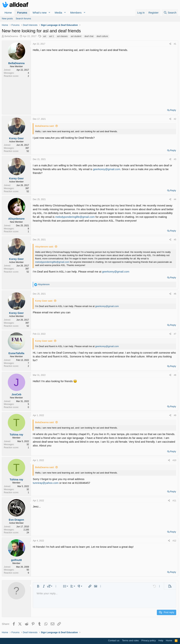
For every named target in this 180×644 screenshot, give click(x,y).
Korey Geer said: (44, 301)
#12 (174, 541)
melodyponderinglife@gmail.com (75, 217)
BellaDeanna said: (45, 126)
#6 (175, 294)
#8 (175, 375)
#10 (174, 460)
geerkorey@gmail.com (107, 169)
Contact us (114, 640)
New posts (7, 19)
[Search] (170, 13)
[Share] (170, 44)
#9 (175, 415)
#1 (175, 44)
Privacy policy (149, 640)
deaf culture (102, 36)
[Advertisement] (104, 79)
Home (8, 13)
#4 (175, 199)
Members (76, 13)
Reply (173, 110)
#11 (174, 501)
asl (45, 36)
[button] (49, 13)
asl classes (62, 36)
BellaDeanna (11, 36)
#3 (175, 159)
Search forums (23, 19)
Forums (22, 13)
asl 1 (51, 36)
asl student (76, 36)
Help (161, 640)
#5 (175, 240)
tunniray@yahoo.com (46, 483)
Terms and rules (130, 640)
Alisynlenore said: (44, 247)
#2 (175, 119)
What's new (40, 13)
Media (58, 13)
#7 (175, 334)
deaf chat (89, 36)
